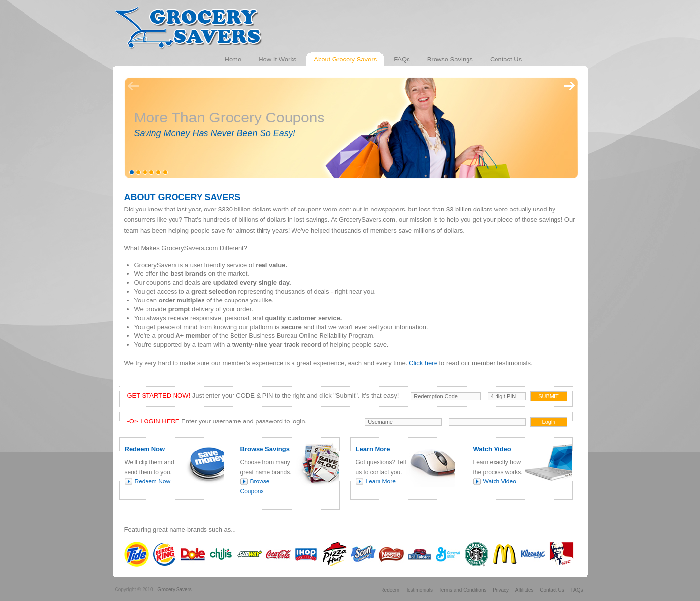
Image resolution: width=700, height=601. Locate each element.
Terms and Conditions (463, 590)
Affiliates (525, 590)
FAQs (576, 590)
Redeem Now (153, 481)
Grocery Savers (174, 589)
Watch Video (500, 481)
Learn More (381, 481)
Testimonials (419, 590)
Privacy (501, 590)
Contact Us (552, 590)
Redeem (390, 590)
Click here (423, 363)
